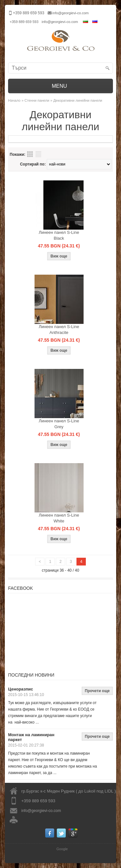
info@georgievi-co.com (71, 13)
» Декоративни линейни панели (76, 100)
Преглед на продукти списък (38, 154)
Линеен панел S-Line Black (59, 235)
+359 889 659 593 (24, 22)
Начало (14, 100)
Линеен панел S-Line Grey (59, 424)
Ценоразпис (21, 689)
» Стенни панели (35, 100)
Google (62, 849)
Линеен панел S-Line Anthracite (59, 330)
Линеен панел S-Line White (59, 518)
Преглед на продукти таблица (30, 154)
